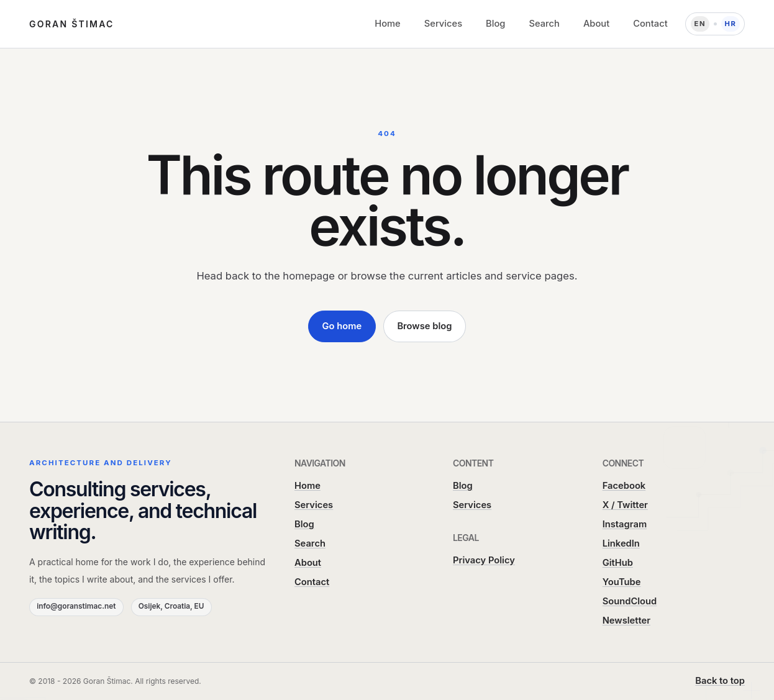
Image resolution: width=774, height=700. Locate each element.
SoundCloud (630, 601)
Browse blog (424, 326)
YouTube (622, 582)
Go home (342, 326)
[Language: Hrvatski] (715, 24)
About (596, 24)
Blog (495, 24)
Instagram (625, 524)
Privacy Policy (484, 560)
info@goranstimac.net (76, 606)
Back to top (720, 681)
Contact (650, 24)
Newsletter (626, 620)
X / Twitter (625, 505)
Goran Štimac (72, 24)
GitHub (618, 563)
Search (544, 24)
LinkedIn (621, 543)
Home (388, 24)
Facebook (624, 486)
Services (443, 24)
